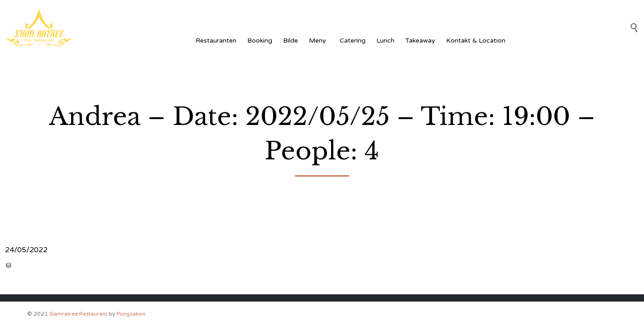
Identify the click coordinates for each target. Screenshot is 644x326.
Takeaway (420, 41)
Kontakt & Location (476, 41)
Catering (353, 41)
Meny (319, 41)
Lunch (385, 41)
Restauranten (216, 41)
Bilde (291, 41)
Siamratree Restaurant (78, 314)
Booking (260, 41)
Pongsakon (131, 314)
